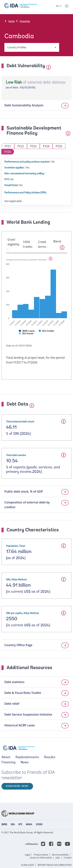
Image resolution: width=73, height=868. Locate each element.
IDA (13, 825)
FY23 (33, 146)
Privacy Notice (41, 855)
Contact (68, 858)
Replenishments (27, 757)
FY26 (8, 152)
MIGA (29, 825)
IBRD (4, 825)
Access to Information (41, 858)
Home (12, 21)
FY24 (46, 146)
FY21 (8, 146)
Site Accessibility (60, 855)
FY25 (59, 146)
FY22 (21, 146)
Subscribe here (17, 786)
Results (50, 757)
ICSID (39, 825)
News (25, 763)
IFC (20, 825)
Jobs (58, 858)
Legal (27, 855)
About (6, 757)
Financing (25, 21)
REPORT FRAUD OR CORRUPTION (55, 865)
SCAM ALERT (28, 865)
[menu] (67, 6)
